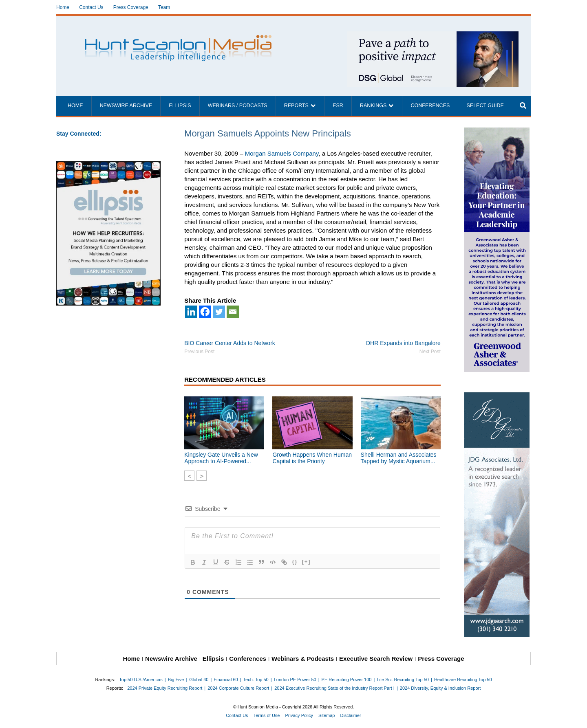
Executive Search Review (376, 659)
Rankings (373, 106)
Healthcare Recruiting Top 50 (463, 680)
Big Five (176, 680)
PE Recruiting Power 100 (347, 680)
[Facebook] (205, 312)
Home (63, 7)
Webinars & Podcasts (303, 659)
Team (164, 7)
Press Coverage (131, 7)
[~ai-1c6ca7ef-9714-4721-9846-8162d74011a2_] (433, 36)
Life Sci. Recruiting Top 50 (403, 680)
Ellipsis (180, 106)
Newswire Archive (126, 106)
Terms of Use (267, 715)
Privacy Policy (299, 715)
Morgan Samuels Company (282, 153)
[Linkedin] (191, 312)
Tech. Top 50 (256, 680)
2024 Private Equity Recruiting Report (165, 688)
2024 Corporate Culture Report (238, 688)
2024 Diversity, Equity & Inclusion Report (440, 688)
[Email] (233, 312)
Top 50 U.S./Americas (141, 680)
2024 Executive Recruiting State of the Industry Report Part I (334, 688)
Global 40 (199, 680)
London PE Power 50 (295, 680)
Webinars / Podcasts (238, 106)
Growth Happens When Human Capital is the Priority (312, 458)
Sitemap (327, 715)
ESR (338, 106)
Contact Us (91, 7)
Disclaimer (350, 715)
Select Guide (485, 106)
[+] (306, 562)
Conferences (430, 106)
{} (295, 562)
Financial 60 (226, 680)
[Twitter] (219, 312)
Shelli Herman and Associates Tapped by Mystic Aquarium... (399, 458)
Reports (296, 106)
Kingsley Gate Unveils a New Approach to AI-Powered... (221, 458)
